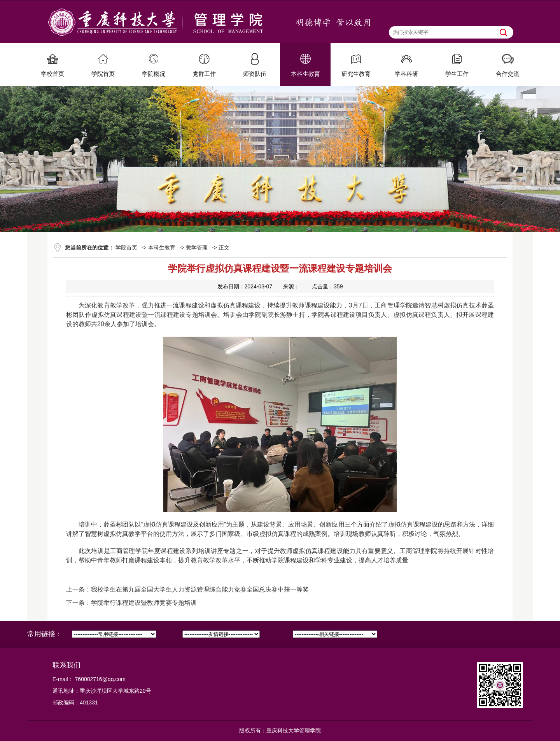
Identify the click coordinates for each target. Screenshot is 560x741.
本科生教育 (162, 248)
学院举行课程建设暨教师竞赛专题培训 (144, 603)
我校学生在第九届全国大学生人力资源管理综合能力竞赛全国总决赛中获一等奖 (200, 589)
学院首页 (126, 248)
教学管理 (197, 248)
